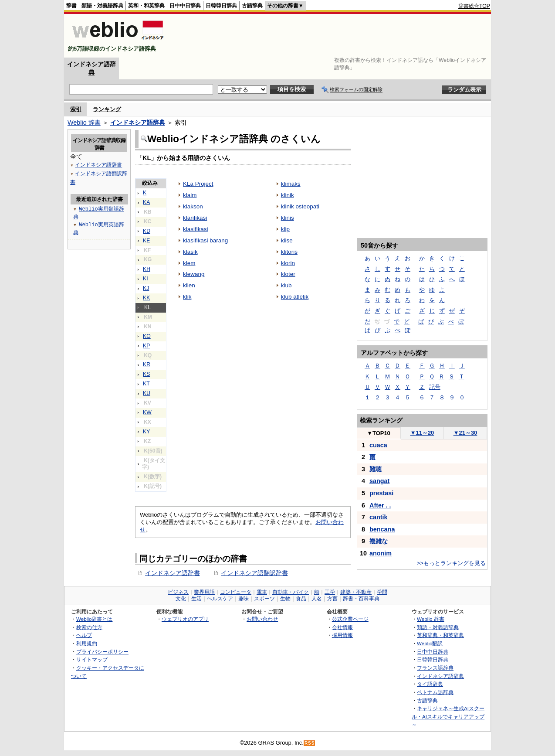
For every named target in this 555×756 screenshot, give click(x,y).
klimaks (291, 184)
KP (146, 346)
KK (146, 298)
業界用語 (204, 592)
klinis (288, 218)
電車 (262, 592)
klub (286, 285)
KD (147, 231)
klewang (194, 274)
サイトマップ (92, 659)
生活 (196, 599)
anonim (381, 553)
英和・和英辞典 (146, 6)
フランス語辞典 (435, 668)
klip (285, 229)
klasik (190, 252)
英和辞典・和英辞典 (440, 635)
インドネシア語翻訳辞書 (254, 573)
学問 (382, 592)
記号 (435, 387)
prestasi (381, 493)
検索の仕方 (89, 627)
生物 (285, 599)
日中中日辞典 (185, 6)
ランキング (107, 109)
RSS (310, 743)
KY (146, 432)
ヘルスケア (220, 599)
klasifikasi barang (205, 240)
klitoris (289, 252)
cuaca (378, 445)
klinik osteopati (300, 206)
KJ (146, 288)
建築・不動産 (356, 592)
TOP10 (379, 433)
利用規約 (87, 643)
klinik (288, 195)
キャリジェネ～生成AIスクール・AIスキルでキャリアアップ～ (448, 716)
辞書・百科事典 (361, 599)
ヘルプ (84, 635)
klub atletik (295, 297)
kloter (288, 274)
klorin (288, 263)
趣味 (244, 599)
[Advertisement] (332, 36)
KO (147, 336)
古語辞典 (252, 6)
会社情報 (342, 627)
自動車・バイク (291, 592)
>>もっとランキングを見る (451, 563)
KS (146, 374)
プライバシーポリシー (102, 652)
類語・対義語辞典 (102, 6)
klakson (193, 206)
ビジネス (178, 592)
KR (147, 364)
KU (147, 393)
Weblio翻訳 (430, 643)
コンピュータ (236, 592)
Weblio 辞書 (84, 123)
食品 (301, 599)
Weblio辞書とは (94, 619)
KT (146, 384)
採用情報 (342, 635)
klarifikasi (195, 218)
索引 (76, 109)
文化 (181, 599)
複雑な (379, 541)
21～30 (465, 433)
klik (187, 297)
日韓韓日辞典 (221, 6)
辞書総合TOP (474, 6)
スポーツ (264, 599)
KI (146, 279)
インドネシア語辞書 (173, 573)
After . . (380, 505)
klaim (190, 195)
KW (147, 412)
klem (189, 263)
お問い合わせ (262, 619)
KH (147, 269)
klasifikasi (196, 229)
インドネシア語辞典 (138, 123)
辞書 (71, 6)
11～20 (422, 433)
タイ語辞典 (430, 684)
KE (146, 241)
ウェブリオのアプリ (185, 619)
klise (287, 240)
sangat (379, 481)
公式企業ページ (350, 619)
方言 (332, 599)
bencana (382, 529)
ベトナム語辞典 (435, 692)
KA (146, 202)
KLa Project (198, 184)
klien (189, 285)
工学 (330, 592)
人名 (317, 599)
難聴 (376, 469)
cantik (379, 517)
